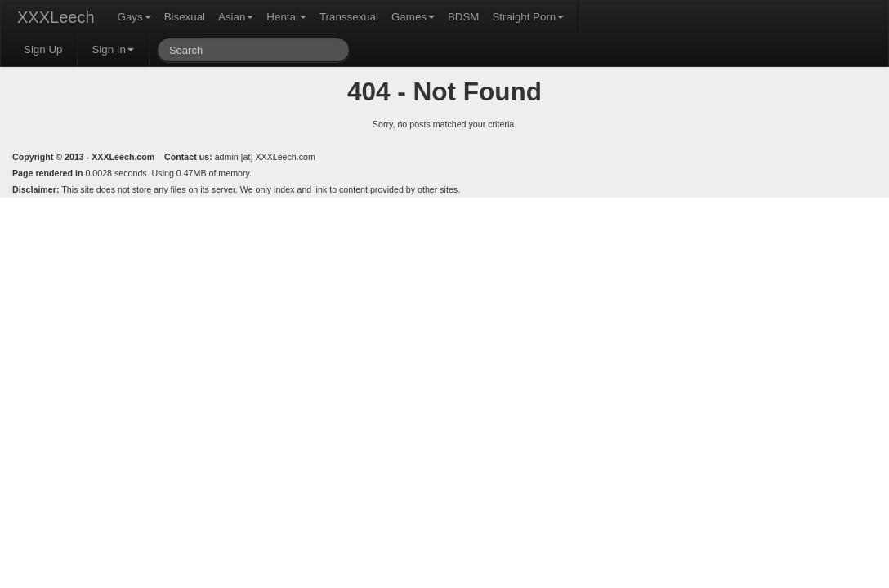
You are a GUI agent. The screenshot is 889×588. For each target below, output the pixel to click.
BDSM (464, 17)
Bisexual (185, 17)
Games (413, 17)
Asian (236, 17)
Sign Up (43, 49)
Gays (134, 17)
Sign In (113, 49)
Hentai (286, 17)
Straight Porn (528, 17)
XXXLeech (56, 17)
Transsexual (349, 17)
